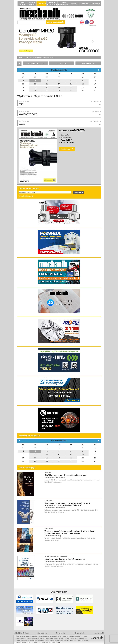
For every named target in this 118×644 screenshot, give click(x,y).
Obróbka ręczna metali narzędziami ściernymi (66, 475)
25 (23, 461)
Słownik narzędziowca (52, 4)
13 (47, 454)
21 (59, 458)
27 (23, 448)
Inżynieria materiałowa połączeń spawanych (65, 559)
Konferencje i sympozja (35, 63)
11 (23, 454)
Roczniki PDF (66, 140)
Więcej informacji (26, 196)
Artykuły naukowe (32, 4)
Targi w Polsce (62, 63)
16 (83, 454)
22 (71, 458)
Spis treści (65, 135)
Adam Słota (49, 501)
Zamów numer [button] (67, 149)
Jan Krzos (48, 473)
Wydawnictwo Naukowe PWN (55, 478)
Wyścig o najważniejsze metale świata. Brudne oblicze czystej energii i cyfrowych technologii (69, 532)
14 (59, 454)
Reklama (73, 4)
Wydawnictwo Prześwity (53, 536)
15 (71, 454)
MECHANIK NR (72, 131)
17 (95, 454)
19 (35, 458)
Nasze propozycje (27, 468)
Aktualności (42, 4)
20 (47, 458)
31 (95, 461)
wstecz (21, 57)
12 (35, 454)
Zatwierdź (78, 192)
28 (35, 448)
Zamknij (97, 638)
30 (59, 448)
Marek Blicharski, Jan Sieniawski (56, 557)
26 (35, 461)
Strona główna (22, 4)
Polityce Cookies (56, 642)
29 (47, 448)
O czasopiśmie (84, 4)
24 (95, 458)
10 (95, 451)
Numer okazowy (67, 142)
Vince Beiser (49, 529)
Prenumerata (95, 4)
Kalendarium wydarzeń (29, 436)
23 (83, 458)
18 (23, 458)
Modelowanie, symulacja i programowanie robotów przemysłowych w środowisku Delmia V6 (68, 504)
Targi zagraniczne (88, 63)
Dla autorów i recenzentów (63, 4)
